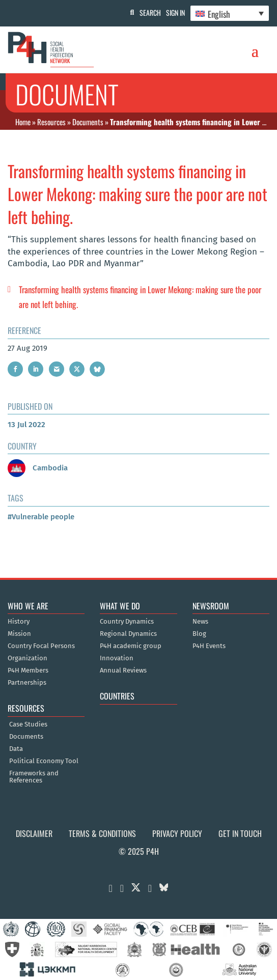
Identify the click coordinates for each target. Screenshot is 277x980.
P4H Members (28, 670)
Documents (88, 122)
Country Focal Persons (41, 646)
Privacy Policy (177, 833)
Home (23, 122)
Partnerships (27, 683)
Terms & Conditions (102, 833)
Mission (19, 634)
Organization (27, 658)
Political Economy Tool (44, 761)
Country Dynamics (127, 622)
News (200, 622)
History (19, 622)
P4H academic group (131, 646)
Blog (199, 634)
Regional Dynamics (128, 634)
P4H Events (209, 646)
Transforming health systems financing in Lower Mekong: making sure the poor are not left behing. (140, 297)
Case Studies (28, 724)
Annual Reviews (123, 670)
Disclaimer (34, 833)
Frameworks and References (34, 777)
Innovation (117, 658)
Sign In (175, 12)
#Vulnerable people (41, 517)
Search (150, 12)
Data (16, 749)
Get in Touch (240, 833)
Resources (51, 122)
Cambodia (38, 468)
